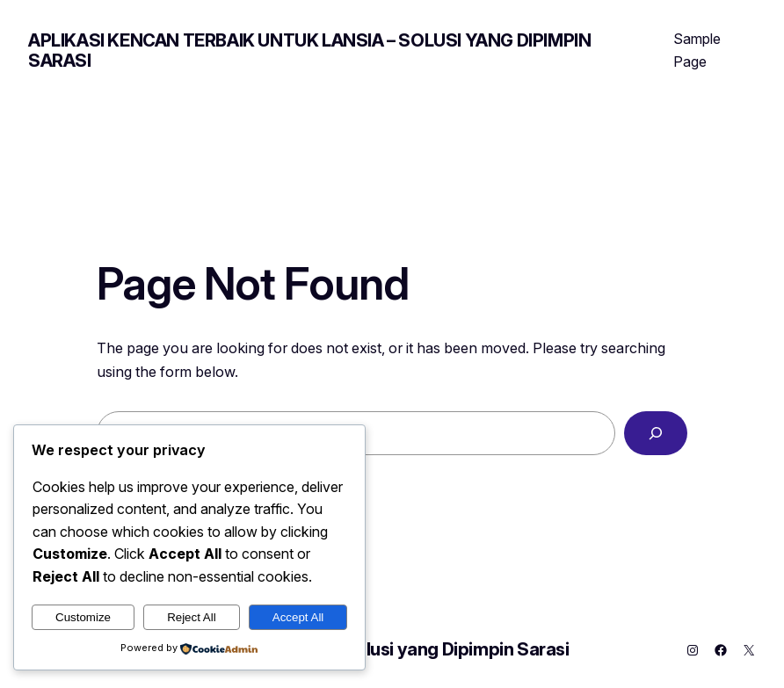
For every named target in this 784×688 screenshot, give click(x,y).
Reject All (192, 617)
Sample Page (697, 50)
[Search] (656, 433)
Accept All (298, 617)
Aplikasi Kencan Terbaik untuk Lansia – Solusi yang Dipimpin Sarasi (309, 51)
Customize (83, 617)
